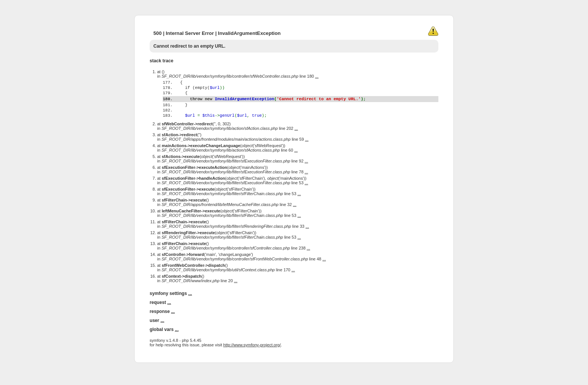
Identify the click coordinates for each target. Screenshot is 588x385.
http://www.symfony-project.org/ (252, 359)
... (317, 76)
